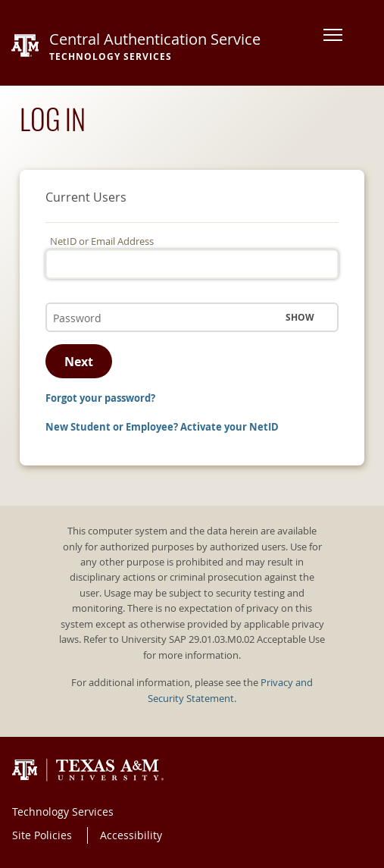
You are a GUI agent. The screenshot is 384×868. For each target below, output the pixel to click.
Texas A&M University (88, 770)
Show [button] (300, 317)
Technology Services (63, 812)
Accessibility (131, 835)
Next (79, 362)
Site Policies (42, 835)
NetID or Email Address (102, 241)
